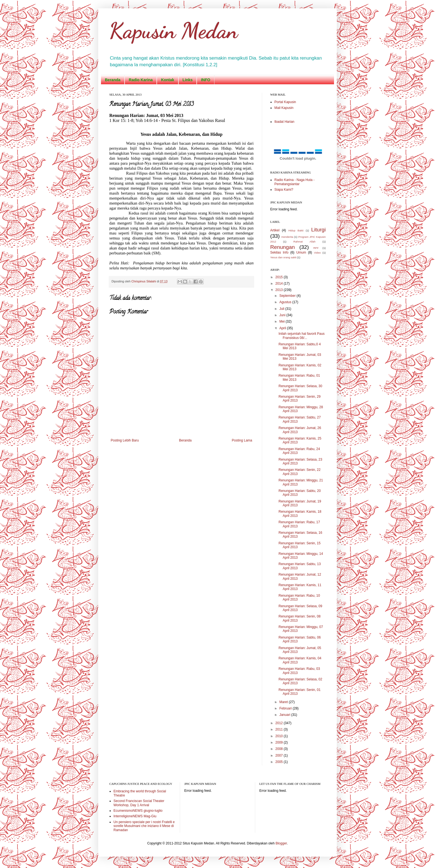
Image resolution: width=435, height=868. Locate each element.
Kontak (167, 80)
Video (317, 253)
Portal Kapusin (285, 102)
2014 (280, 284)
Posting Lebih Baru (125, 440)
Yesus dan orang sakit (283, 257)
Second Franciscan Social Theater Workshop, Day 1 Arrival (139, 803)
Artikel (275, 230)
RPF (316, 248)
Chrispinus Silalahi (144, 281)
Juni (283, 315)
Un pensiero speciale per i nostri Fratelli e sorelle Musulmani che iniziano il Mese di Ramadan (144, 826)
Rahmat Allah (304, 242)
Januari (285, 715)
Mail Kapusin (284, 108)
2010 (280, 736)
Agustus (286, 302)
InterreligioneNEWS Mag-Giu (135, 816)
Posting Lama (242, 440)
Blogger (281, 843)
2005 (280, 762)
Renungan (283, 247)
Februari (286, 708)
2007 (280, 755)
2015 (280, 277)
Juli (282, 309)
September (288, 296)
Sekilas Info (279, 252)
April (283, 328)
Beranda (113, 80)
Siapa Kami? (284, 190)
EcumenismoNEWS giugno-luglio (138, 811)
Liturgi (318, 230)
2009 (280, 742)
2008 (280, 749)
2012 (280, 723)
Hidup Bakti (296, 230)
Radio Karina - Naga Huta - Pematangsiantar (294, 182)
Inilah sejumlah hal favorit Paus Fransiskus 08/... (302, 336)
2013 (280, 290)
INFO (205, 80)
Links (188, 80)
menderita (287, 237)
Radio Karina (141, 80)
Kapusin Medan (174, 30)
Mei (283, 321)
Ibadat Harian (284, 122)
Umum (301, 252)
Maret (284, 702)
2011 (280, 729)
